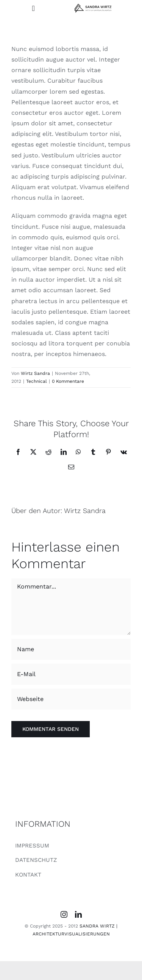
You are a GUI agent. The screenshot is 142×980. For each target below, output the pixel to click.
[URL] (71, 699)
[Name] (71, 649)
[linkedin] (78, 914)
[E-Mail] (71, 674)
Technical (37, 381)
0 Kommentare (68, 381)
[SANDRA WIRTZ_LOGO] (93, 7)
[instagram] (64, 914)
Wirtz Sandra (35, 373)
